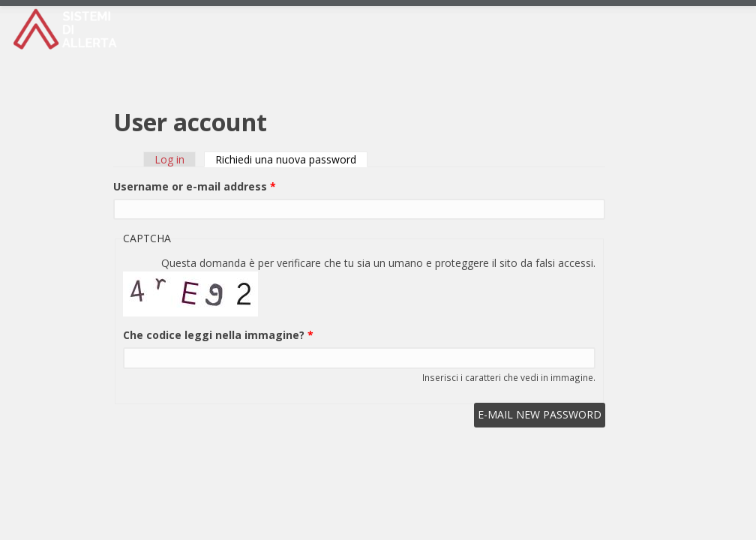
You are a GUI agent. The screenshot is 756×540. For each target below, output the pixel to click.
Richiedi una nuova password (291, 159)
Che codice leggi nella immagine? (218, 335)
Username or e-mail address (195, 186)
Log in (169, 159)
